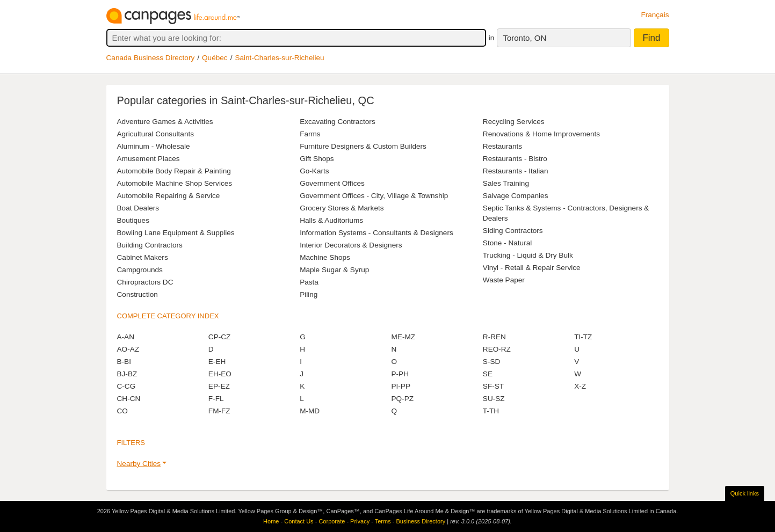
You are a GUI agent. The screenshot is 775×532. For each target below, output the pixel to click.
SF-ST (493, 386)
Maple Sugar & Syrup (334, 270)
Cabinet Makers (143, 257)
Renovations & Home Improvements (541, 134)
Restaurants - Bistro (515, 159)
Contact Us (299, 521)
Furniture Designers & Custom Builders (363, 146)
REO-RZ (497, 349)
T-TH (491, 411)
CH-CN (129, 399)
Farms (310, 134)
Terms (383, 521)
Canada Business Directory (151, 58)
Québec (215, 58)
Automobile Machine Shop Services (175, 183)
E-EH (217, 362)
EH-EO (220, 374)
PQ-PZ (402, 399)
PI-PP (401, 386)
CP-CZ (220, 337)
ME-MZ (403, 337)
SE (488, 374)
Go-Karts (314, 171)
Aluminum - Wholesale (154, 146)
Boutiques (133, 220)
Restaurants (502, 146)
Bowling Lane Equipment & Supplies (176, 233)
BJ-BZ (127, 374)
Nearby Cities (139, 464)
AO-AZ (128, 349)
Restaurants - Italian (516, 171)
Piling (309, 294)
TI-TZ (583, 337)
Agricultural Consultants (156, 134)
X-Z (580, 386)
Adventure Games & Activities (165, 122)
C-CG (126, 386)
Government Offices (332, 183)
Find (651, 38)
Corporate (332, 521)
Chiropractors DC (145, 282)
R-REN (494, 337)
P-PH (400, 374)
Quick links (745, 493)
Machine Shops (325, 257)
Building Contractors (150, 245)
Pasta (309, 282)
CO (122, 411)
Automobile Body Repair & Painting (174, 171)
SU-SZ (494, 399)
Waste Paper (504, 280)
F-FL (216, 399)
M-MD (310, 411)
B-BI (124, 362)
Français (655, 15)
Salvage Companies (516, 196)
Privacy (360, 521)
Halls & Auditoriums (331, 220)
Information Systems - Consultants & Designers (376, 233)
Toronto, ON (524, 38)
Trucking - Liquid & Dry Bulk (528, 255)
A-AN (126, 337)
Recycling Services (514, 122)
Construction (137, 294)
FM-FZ (219, 411)
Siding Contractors (513, 231)
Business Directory (421, 521)
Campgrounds (140, 270)
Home (271, 521)
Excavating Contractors (338, 122)
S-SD (491, 362)
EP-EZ (219, 386)
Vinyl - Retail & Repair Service (532, 268)
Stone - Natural (507, 243)
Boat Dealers (138, 208)
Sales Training (506, 183)
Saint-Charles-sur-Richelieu (279, 58)
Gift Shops (317, 159)
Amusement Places (149, 159)
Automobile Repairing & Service (169, 196)
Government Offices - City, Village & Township (374, 196)
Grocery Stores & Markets (342, 208)
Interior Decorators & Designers (351, 245)
